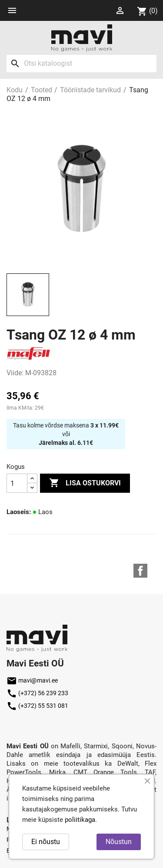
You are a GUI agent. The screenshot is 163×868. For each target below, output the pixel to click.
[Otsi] (81, 64)
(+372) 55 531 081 (37, 706)
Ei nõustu (46, 842)
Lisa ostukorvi (85, 483)
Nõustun (119, 842)
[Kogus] (17, 483)
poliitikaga (80, 820)
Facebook (140, 571)
